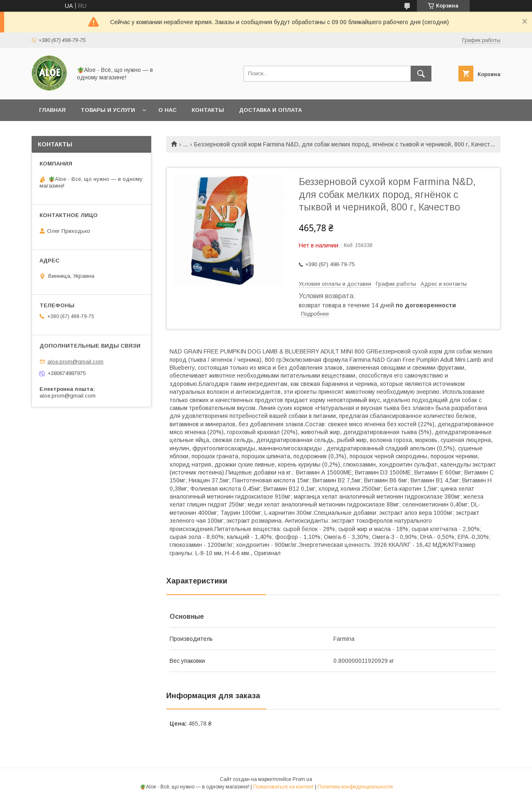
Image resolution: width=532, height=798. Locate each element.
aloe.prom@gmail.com (75, 362)
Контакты (208, 110)
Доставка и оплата (270, 110)
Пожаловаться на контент (283, 787)
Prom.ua (302, 779)
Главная (52, 110)
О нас (167, 110)
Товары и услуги (108, 110)
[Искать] (421, 74)
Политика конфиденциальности (355, 787)
